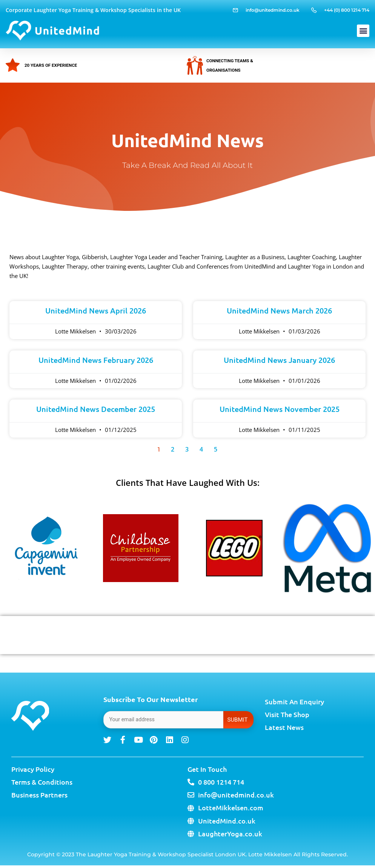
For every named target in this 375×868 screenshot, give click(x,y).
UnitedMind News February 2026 (96, 360)
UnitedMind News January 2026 (279, 360)
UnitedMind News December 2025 (96, 409)
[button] (363, 31)
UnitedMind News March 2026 (279, 310)
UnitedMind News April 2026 (96, 310)
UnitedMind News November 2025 (280, 409)
